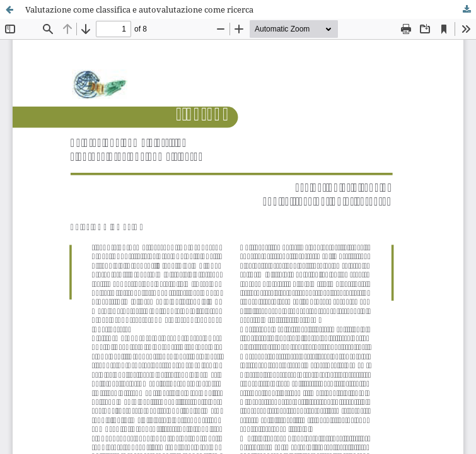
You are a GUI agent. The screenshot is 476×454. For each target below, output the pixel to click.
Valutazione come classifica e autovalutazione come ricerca (139, 9)
